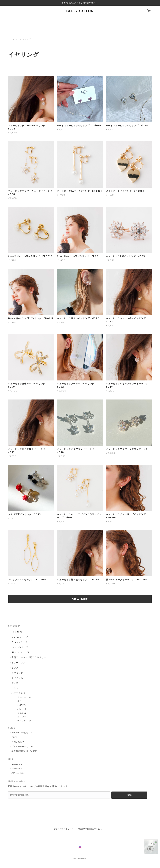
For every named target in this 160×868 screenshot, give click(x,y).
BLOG (15, 737)
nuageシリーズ (20, 647)
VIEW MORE (80, 599)
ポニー (21, 701)
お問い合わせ (18, 742)
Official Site (18, 773)
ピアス (15, 668)
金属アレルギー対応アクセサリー (29, 657)
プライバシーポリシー (22, 747)
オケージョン (18, 662)
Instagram (17, 764)
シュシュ (22, 713)
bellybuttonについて (22, 733)
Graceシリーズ (20, 642)
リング (15, 688)
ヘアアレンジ (24, 720)
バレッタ (22, 709)
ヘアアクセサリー (21, 693)
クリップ (22, 717)
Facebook (17, 769)
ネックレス (17, 678)
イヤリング (17, 673)
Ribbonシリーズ (20, 652)
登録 (129, 795)
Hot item (17, 632)
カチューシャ (24, 697)
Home (11, 39)
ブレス (15, 683)
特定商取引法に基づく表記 (24, 751)
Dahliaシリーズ (20, 637)
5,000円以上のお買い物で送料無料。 (80, 3)
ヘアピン (22, 705)
